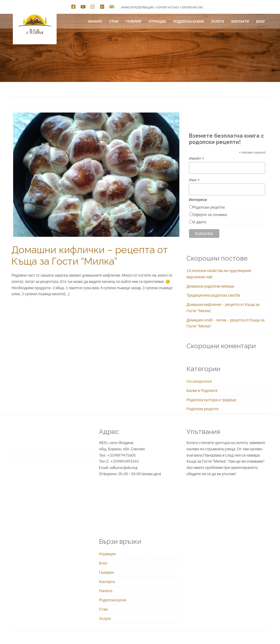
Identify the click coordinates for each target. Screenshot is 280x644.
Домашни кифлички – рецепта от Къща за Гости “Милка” (90, 255)
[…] (67, 294)
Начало (95, 21)
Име (194, 180)
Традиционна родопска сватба (213, 295)
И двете (199, 222)
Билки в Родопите (202, 390)
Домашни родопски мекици (210, 286)
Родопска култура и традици (211, 400)
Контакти (240, 21)
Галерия (133, 21)
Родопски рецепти (209, 207)
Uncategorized (199, 381)
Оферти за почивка (210, 215)
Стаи (114, 21)
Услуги (218, 21)
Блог (261, 21)
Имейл (197, 159)
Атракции (157, 21)
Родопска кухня (189, 21)
